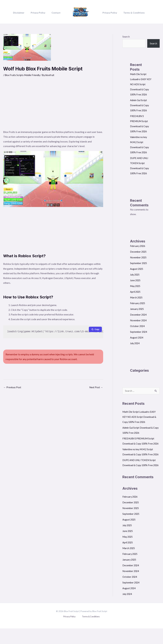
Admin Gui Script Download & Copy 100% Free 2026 (140, 105)
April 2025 (136, 292)
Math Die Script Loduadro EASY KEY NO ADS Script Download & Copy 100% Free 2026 (141, 84)
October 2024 (138, 326)
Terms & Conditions (89, 632)
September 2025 (139, 263)
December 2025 (139, 252)
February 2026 (138, 246)
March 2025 (137, 297)
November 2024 (139, 320)
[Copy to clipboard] (95, 329)
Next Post (96, 387)
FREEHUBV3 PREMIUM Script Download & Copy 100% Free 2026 (140, 444)
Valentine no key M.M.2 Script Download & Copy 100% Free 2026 (139, 460)
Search (126, 36)
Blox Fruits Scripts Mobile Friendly (24, 75)
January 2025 (137, 309)
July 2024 (135, 343)
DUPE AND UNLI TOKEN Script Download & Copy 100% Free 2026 (140, 476)
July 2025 (135, 274)
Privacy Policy (70, 632)
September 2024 (139, 332)
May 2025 (136, 286)
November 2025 (139, 257)
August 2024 (137, 337)
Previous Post (13, 387)
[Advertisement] (53, 106)
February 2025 (138, 303)
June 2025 (136, 280)
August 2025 (137, 269)
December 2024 (139, 315)
